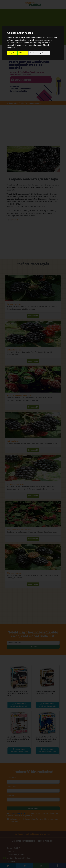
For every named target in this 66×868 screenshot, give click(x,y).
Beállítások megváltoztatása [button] (39, 53)
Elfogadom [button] (12, 53)
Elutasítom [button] (23, 53)
